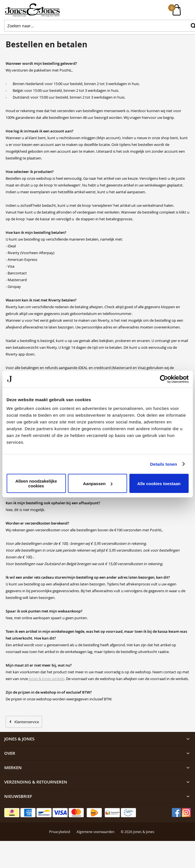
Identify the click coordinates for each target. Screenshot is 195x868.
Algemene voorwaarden (95, 832)
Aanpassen (98, 483)
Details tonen (164, 464)
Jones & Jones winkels (47, 679)
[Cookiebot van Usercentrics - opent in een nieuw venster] (164, 379)
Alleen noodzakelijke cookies (36, 483)
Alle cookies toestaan (159, 483)
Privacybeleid (60, 832)
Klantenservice (27, 722)
